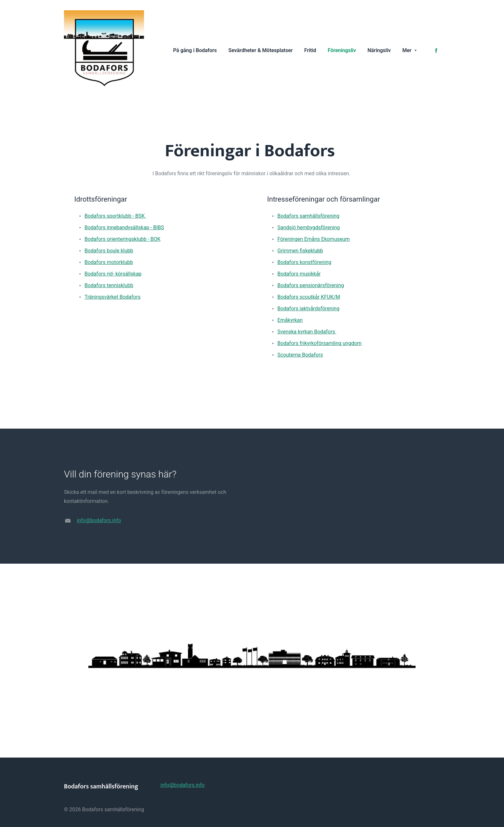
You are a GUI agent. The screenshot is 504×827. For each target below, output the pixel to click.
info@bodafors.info (99, 520)
